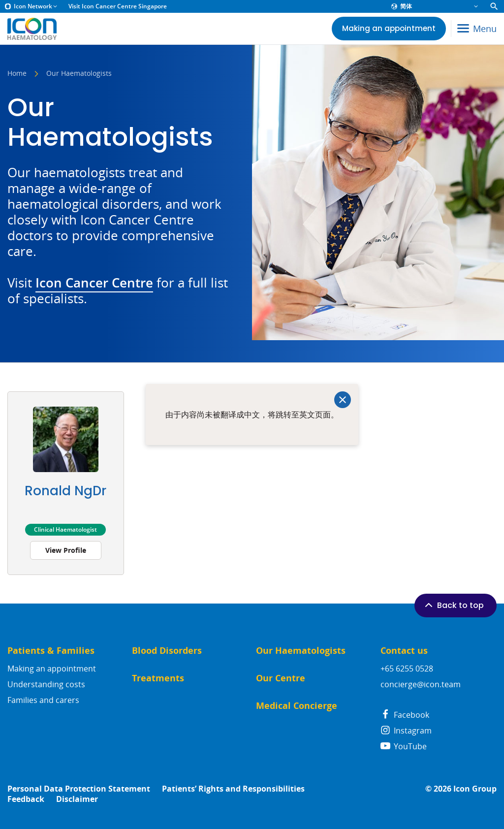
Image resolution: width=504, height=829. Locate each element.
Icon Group (475, 789)
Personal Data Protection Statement (79, 789)
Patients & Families (51, 651)
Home (17, 74)
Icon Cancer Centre (94, 283)
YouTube (404, 746)
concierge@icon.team (421, 684)
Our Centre (281, 678)
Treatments (158, 678)
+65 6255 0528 (407, 669)
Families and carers (43, 700)
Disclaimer (77, 799)
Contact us (404, 651)
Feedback (26, 799)
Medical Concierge (297, 706)
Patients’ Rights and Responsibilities (233, 789)
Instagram (406, 731)
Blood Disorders (167, 651)
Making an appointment (52, 669)
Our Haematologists (301, 651)
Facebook (405, 715)
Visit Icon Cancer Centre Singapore (118, 6)
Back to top (453, 605)
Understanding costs (46, 684)
